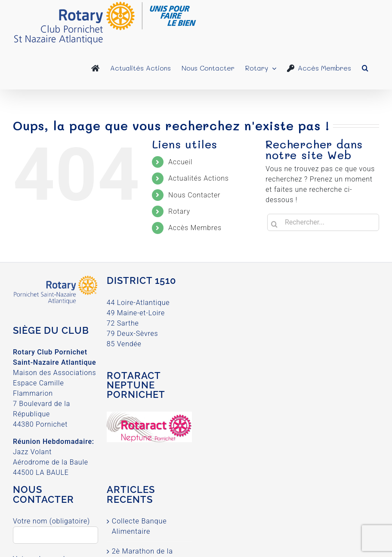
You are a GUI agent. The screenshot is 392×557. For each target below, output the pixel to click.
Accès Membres (195, 228)
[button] (365, 68)
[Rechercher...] (323, 222)
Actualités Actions (199, 178)
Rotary (179, 211)
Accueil (180, 162)
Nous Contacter (194, 195)
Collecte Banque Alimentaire (139, 526)
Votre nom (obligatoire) (56, 528)
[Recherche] (274, 224)
